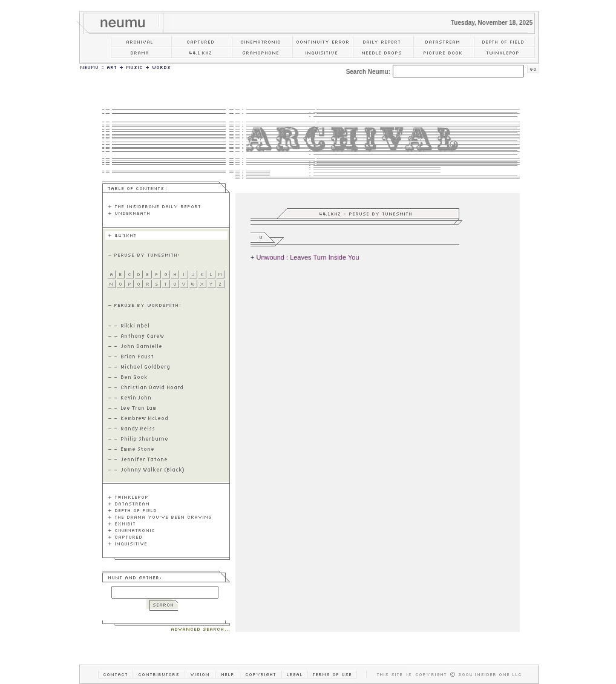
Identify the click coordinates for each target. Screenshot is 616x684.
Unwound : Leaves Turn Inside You (307, 257)
